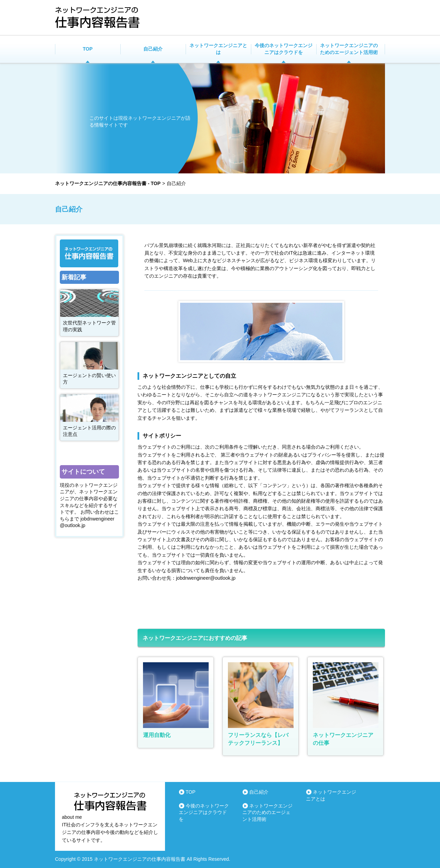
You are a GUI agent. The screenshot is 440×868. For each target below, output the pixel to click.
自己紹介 (153, 49)
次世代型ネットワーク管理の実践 (89, 326)
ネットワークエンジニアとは (218, 49)
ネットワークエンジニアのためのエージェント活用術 (349, 49)
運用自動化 (157, 735)
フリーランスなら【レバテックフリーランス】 (258, 739)
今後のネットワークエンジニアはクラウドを (284, 49)
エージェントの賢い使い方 (89, 379)
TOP (88, 49)
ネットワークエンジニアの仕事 (343, 739)
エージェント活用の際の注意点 (89, 431)
